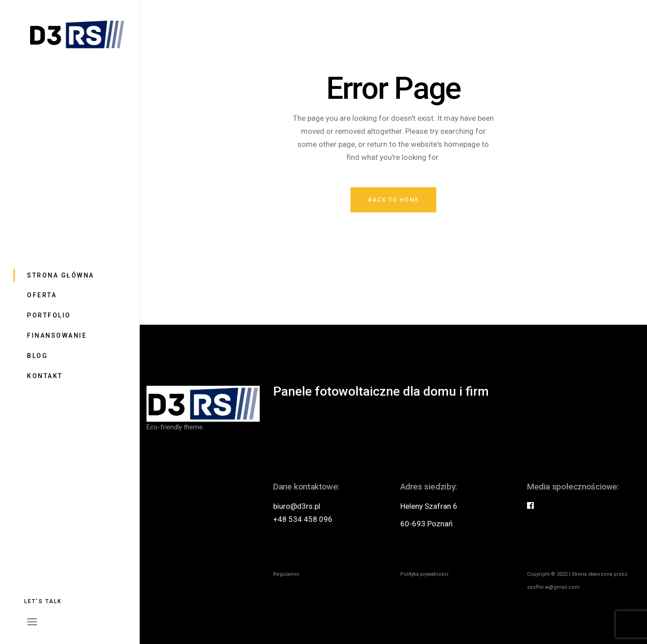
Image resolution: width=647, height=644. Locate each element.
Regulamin (286, 574)
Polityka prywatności (424, 574)
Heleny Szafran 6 (429, 506)
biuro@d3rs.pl (297, 506)
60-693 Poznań (426, 524)
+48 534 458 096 (303, 519)
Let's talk (43, 601)
